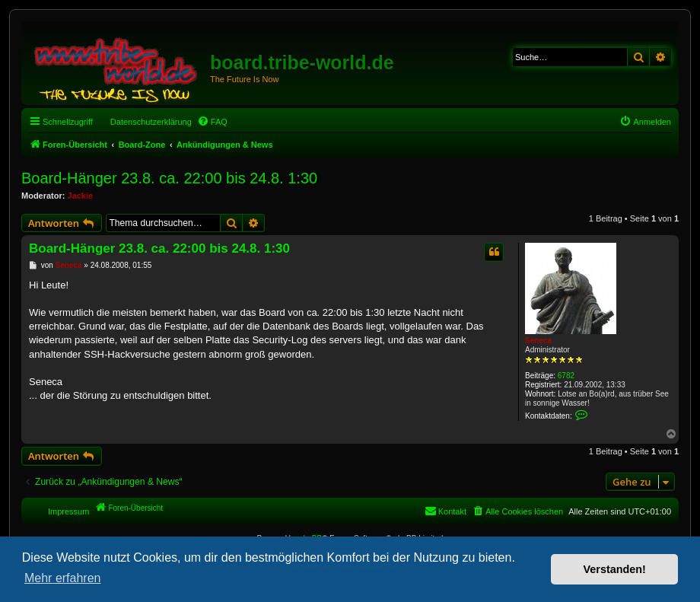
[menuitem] (212, 122)
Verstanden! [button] (615, 569)
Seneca (538, 341)
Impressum (68, 511)
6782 (566, 376)
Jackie (81, 196)
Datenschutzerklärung (151, 122)
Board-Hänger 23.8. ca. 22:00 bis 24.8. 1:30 (169, 178)
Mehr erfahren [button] (63, 578)
